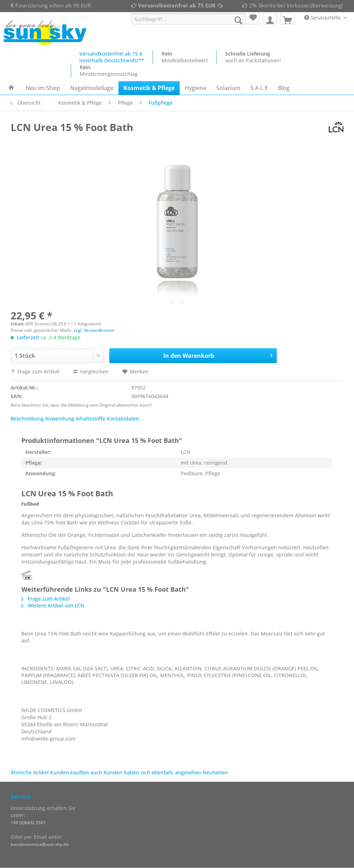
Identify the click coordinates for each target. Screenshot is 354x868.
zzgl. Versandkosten (94, 330)
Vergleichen (91, 372)
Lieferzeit (28, 337)
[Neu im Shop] (43, 88)
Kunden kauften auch (76, 772)
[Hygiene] (196, 88)
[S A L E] (259, 88)
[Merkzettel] (253, 19)
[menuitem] (188, 22)
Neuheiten (215, 772)
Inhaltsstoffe (90, 419)
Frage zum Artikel (36, 372)
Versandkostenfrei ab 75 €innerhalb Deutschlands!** (112, 57)
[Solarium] (228, 88)
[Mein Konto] (270, 19)
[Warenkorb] (287, 19)
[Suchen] (238, 20)
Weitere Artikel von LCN (53, 605)
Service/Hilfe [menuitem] (323, 18)
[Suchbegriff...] (188, 19)
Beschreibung (27, 419)
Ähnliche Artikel (30, 772)
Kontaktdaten (123, 419)
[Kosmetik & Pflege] (149, 88)
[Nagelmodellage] (92, 88)
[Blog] (284, 88)
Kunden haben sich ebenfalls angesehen (152, 772)
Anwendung (60, 419)
